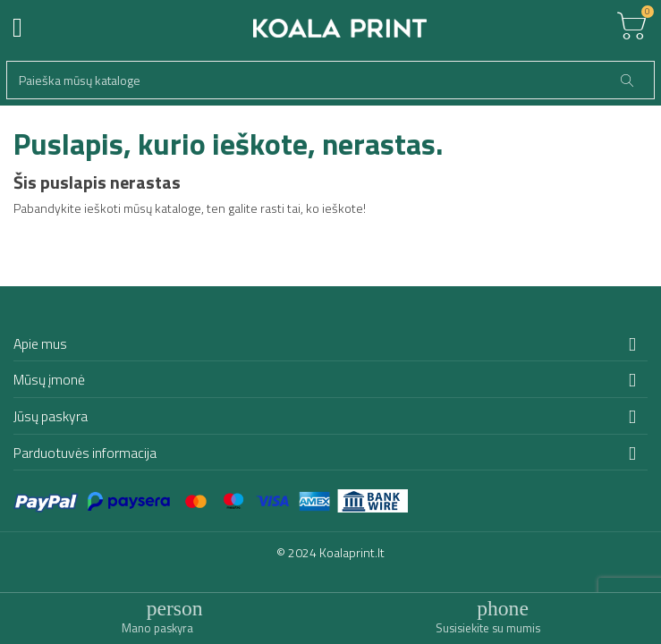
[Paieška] (330, 80)
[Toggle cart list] (631, 27)
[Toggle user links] (157, 617)
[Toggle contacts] (488, 617)
